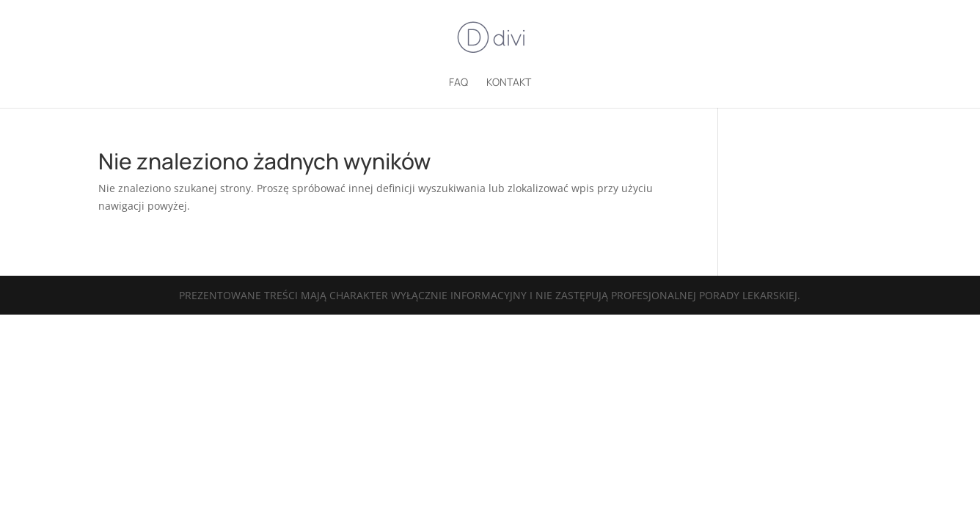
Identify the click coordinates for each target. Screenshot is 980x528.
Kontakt (509, 83)
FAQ (458, 83)
